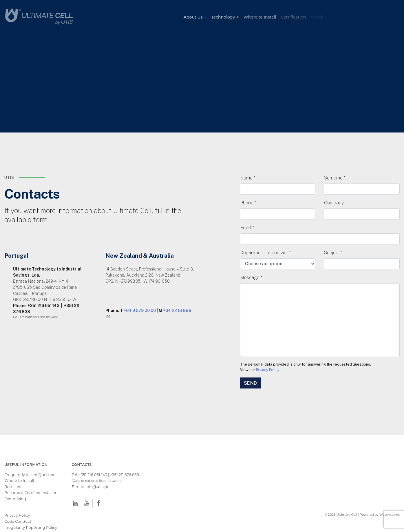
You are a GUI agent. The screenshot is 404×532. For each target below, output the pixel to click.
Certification (293, 17)
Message (251, 263)
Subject (333, 238)
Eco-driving (15, 484)
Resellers (13, 472)
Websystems (390, 500)
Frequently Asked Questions (31, 460)
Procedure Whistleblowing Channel (38, 519)
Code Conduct (18, 507)
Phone (248, 188)
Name (248, 163)
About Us (193, 17)
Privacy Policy (268, 355)
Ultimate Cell (347, 500)
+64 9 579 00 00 (140, 296)
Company (334, 188)
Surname (335, 163)
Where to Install (260, 17)
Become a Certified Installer (31, 478)
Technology (223, 17)
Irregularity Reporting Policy (31, 513)
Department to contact (265, 238)
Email (247, 213)
